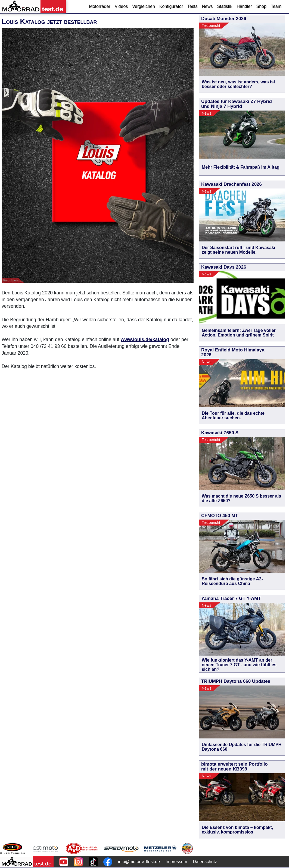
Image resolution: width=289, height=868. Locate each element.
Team (276, 6)
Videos (121, 6)
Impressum (176, 862)
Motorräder (100, 6)
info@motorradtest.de (139, 862)
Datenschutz (205, 862)
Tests (192, 6)
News (207, 6)
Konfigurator (171, 6)
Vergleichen (144, 6)
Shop (261, 6)
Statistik (225, 6)
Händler (244, 6)
